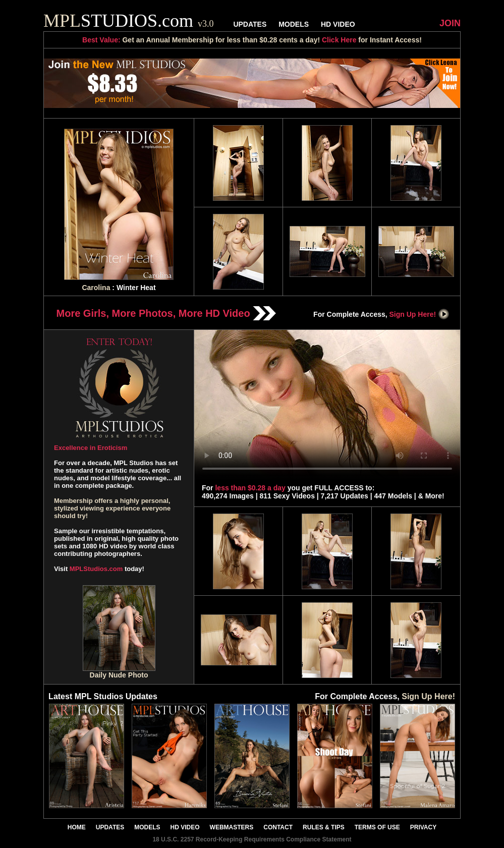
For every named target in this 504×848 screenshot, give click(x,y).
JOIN (450, 23)
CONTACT (278, 827)
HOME (77, 827)
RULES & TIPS (324, 827)
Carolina (96, 288)
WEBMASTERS (232, 827)
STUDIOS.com (129, 21)
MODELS (294, 24)
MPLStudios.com (96, 569)
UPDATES (250, 24)
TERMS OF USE (377, 827)
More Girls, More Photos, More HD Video (166, 313)
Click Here (339, 40)
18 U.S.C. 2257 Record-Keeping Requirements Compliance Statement (252, 839)
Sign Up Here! (420, 314)
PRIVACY (423, 827)
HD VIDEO (338, 24)
